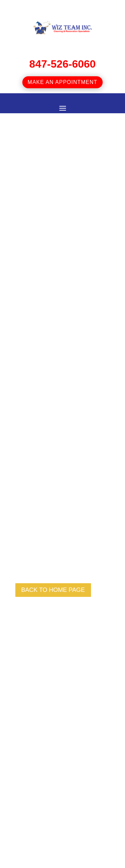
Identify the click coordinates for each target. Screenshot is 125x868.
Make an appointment (62, 82)
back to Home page (53, 590)
